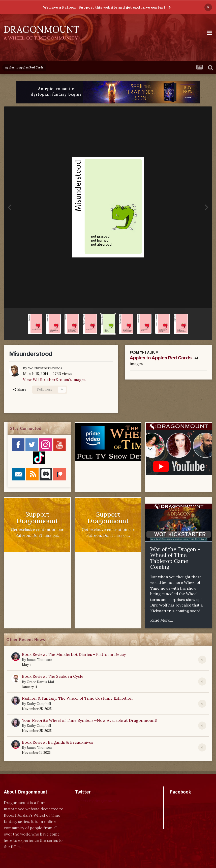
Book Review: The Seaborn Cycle (53, 676)
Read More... (162, 620)
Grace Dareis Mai (40, 682)
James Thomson (39, 660)
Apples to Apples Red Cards (161, 358)
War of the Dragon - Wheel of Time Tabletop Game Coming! (175, 558)
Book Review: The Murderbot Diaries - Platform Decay (74, 654)
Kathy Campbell (39, 704)
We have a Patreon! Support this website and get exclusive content (104, 7)
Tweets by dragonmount (97, 801)
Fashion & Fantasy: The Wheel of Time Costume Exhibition (77, 698)
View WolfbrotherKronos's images (54, 380)
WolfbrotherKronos (45, 368)
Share (20, 389)
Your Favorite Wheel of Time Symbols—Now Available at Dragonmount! (90, 720)
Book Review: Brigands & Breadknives (58, 742)
